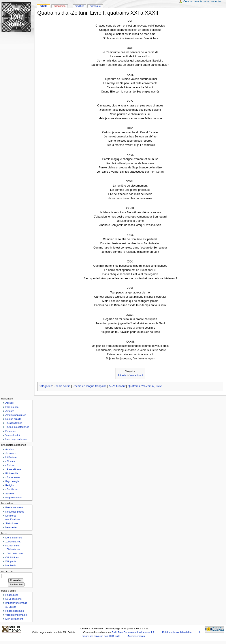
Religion (10, 485)
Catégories (45, 386)
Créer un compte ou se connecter (202, 1)
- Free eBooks (13, 469)
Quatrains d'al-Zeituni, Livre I (146, 386)
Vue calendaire (14, 435)
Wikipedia (11, 561)
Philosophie (12, 473)
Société (9, 494)
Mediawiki (11, 565)
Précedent (123, 375)
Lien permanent (14, 619)
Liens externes (14, 538)
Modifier (79, 6)
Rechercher (7, 571)
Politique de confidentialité (177, 632)
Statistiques (12, 523)
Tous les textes (14, 423)
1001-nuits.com (14, 553)
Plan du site (12, 407)
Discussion (59, 6)
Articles (9, 449)
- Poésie (10, 465)
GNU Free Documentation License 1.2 (133, 632)
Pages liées (12, 595)
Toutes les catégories (17, 427)
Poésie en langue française (90, 386)
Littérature (11, 457)
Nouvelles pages (15, 512)
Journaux (10, 453)
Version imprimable (16, 615)
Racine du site (13, 419)
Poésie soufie (62, 386)
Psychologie (12, 481)
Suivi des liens (13, 599)
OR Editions (12, 557)
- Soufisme (11, 489)
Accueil (9, 403)
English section (14, 497)
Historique (95, 6)
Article (43, 6)
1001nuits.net (13, 542)
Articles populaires (16, 415)
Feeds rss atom (14, 507)
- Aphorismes (13, 477)
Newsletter (11, 527)
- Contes (10, 461)
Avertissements (136, 636)
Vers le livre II (136, 375)
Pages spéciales (14, 611)
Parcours (10, 431)
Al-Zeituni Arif (117, 386)
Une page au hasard (17, 439)
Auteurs (10, 411)
